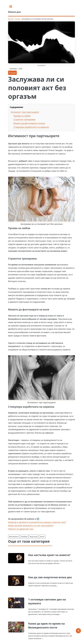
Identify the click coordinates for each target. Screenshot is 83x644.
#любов (24, 537)
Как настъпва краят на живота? (49, 555)
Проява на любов (22, 116)
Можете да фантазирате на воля (29, 123)
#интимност (14, 537)
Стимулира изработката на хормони (31, 127)
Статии (18, 19)
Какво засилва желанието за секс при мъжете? (31, 526)
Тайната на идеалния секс (21, 529)
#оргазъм (34, 537)
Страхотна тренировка (24, 119)
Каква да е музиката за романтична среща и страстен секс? (37, 522)
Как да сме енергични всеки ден (50, 577)
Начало (11, 19)
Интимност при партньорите (25, 112)
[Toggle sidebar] (11, 6)
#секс (42, 537)
